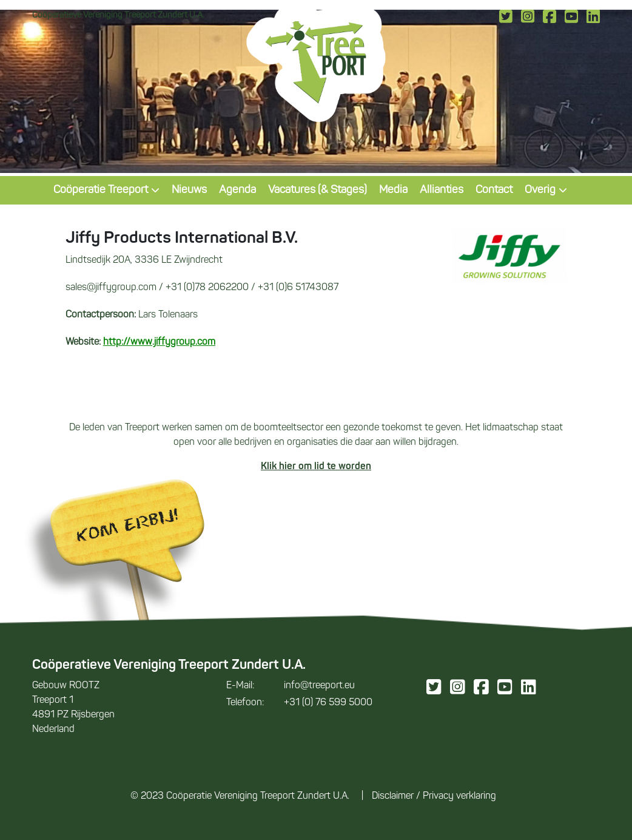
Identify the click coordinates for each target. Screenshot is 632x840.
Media (393, 190)
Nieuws (189, 190)
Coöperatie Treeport (106, 190)
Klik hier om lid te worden (316, 467)
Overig (546, 190)
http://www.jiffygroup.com (159, 342)
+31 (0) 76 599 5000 (299, 703)
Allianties (442, 190)
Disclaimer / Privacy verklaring (434, 796)
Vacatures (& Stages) (318, 190)
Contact (494, 190)
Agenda (237, 190)
